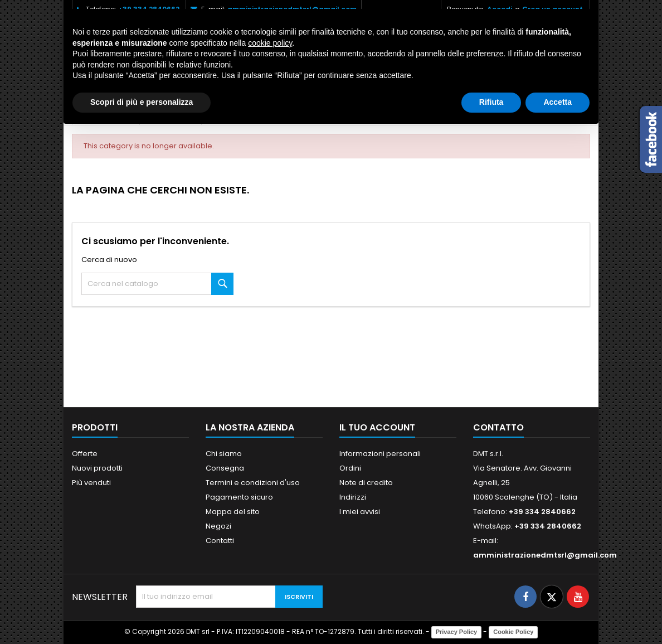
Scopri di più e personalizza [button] (142, 102)
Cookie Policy (513, 632)
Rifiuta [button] (491, 102)
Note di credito (366, 483)
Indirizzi (353, 497)
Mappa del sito (233, 512)
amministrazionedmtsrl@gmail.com (545, 555)
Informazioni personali (380, 454)
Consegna (225, 468)
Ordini (350, 468)
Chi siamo (224, 454)
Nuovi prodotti (97, 468)
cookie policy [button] (270, 43)
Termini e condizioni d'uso (253, 483)
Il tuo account (377, 427)
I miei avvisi (360, 512)
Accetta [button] (558, 102)
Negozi (218, 526)
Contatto (498, 427)
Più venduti (91, 483)
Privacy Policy (457, 632)
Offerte (85, 454)
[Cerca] (157, 284)
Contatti (220, 541)
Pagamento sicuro (239, 497)
